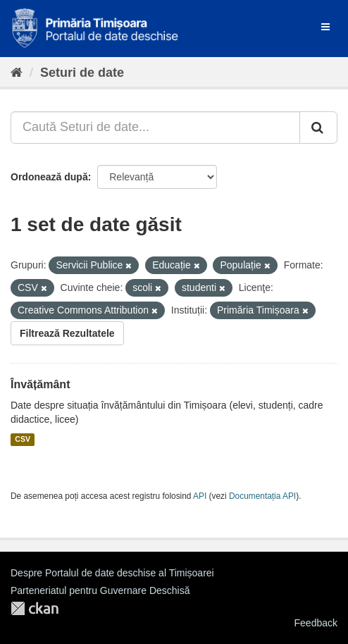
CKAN (35, 608)
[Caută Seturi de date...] (155, 128)
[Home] (17, 73)
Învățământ (40, 384)
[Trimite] (318, 128)
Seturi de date (82, 73)
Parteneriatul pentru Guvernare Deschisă (100, 590)
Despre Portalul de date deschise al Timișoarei (112, 573)
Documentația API (262, 496)
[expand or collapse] (325, 27)
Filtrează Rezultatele (67, 333)
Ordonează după (49, 177)
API (200, 496)
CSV (23, 440)
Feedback (316, 623)
